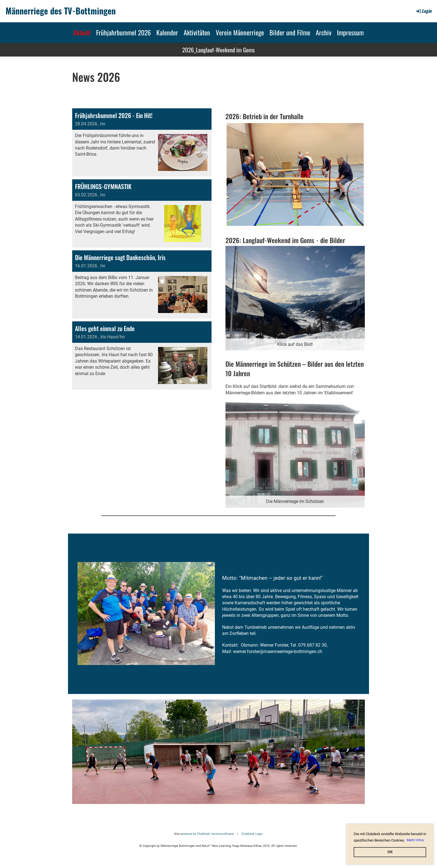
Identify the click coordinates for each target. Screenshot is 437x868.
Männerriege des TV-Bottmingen (61, 11)
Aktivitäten (197, 32)
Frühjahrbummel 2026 (123, 32)
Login (423, 11)
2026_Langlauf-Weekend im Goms (219, 50)
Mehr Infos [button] (415, 840)
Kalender (167, 32)
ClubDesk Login (252, 834)
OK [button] (390, 852)
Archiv (324, 32)
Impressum (350, 32)
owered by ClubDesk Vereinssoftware (208, 834)
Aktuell (82, 32)
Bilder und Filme (290, 32)
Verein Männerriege (240, 32)
